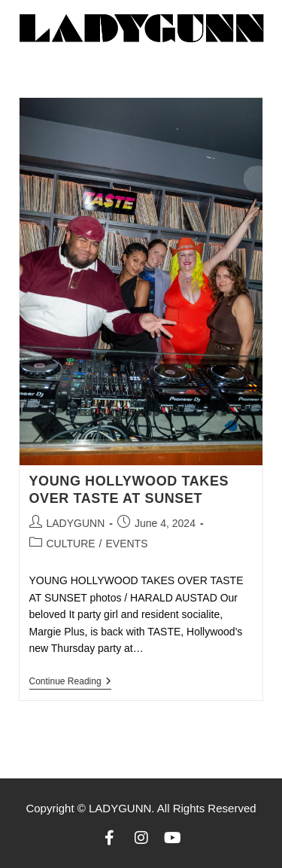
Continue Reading (70, 681)
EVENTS (126, 544)
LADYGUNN (76, 523)
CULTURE (71, 544)
